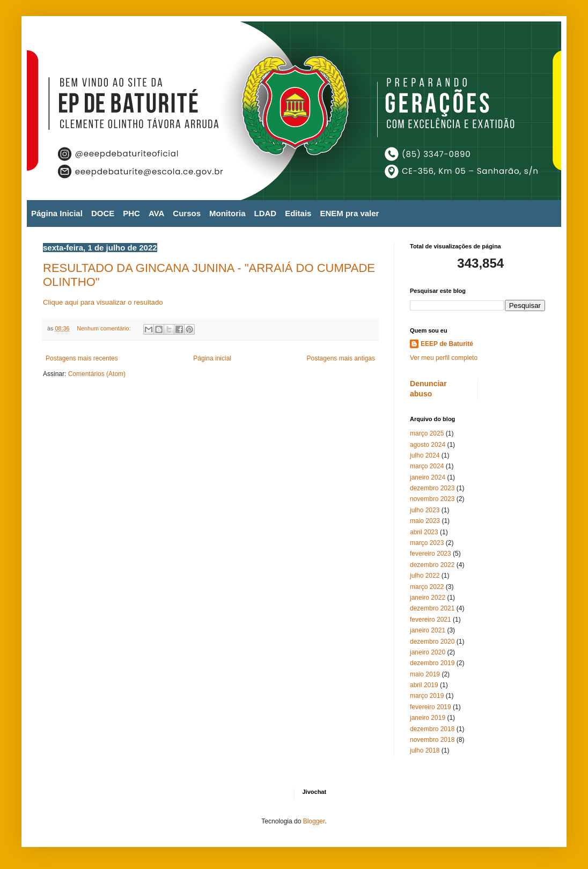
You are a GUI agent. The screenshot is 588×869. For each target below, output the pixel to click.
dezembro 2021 (432, 608)
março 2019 (427, 696)
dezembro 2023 (432, 488)
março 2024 (427, 466)
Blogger (314, 821)
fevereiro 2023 (431, 554)
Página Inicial (57, 213)
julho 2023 (425, 510)
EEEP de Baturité (447, 344)
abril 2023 (424, 532)
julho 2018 (425, 750)
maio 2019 (425, 674)
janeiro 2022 (428, 598)
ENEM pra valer (349, 213)
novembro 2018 (432, 740)
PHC (131, 213)
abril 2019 (424, 685)
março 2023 (427, 543)
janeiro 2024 (428, 477)
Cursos (187, 213)
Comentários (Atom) (97, 374)
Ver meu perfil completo (444, 358)
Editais (298, 213)
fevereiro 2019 (431, 707)
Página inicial (212, 358)
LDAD (266, 213)
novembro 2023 (432, 499)
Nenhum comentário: (104, 328)
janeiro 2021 (428, 630)
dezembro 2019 (432, 663)
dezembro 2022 (432, 565)
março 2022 (427, 587)
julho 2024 (425, 455)
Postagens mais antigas (341, 358)
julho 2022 (425, 576)
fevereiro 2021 (431, 620)
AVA (156, 213)
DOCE (103, 213)
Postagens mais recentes (82, 358)
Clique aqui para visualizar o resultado (103, 302)
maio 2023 (425, 521)
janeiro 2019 (428, 718)
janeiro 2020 (428, 652)
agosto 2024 (428, 445)
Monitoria (227, 213)
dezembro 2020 (432, 642)
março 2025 (427, 433)
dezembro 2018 (432, 729)
